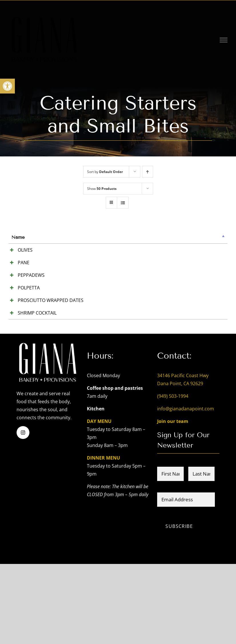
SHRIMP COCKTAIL (22, 381)
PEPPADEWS (25, 307)
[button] (7, 86)
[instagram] (23, 513)
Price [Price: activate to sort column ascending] (137, 237)
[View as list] (123, 203)
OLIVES (19, 250)
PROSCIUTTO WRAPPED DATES (30, 360)
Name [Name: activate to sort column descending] (18, 237)
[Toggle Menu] (224, 40)
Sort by (105, 172)
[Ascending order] (148, 172)
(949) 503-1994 (173, 476)
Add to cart (207, 251)
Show (102, 189)
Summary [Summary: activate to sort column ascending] (66, 237)
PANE (17, 279)
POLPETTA (22, 328)
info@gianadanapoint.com (186, 489)
